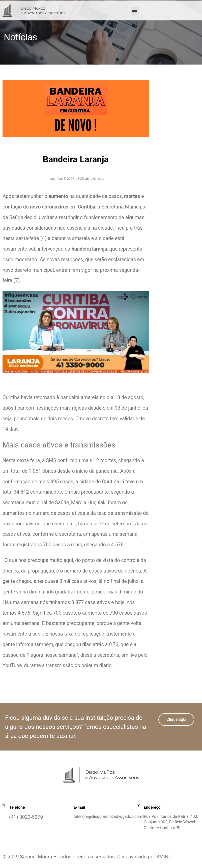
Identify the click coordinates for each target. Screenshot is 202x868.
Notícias (98, 179)
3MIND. (165, 857)
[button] (135, 11)
